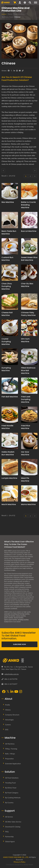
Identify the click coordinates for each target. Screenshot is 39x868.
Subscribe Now (19, 644)
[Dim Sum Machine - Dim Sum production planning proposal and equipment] (29, 328)
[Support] (20, 2)
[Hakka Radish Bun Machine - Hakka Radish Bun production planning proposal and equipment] (10, 441)
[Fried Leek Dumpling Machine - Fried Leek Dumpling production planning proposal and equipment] (29, 386)
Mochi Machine (9, 504)
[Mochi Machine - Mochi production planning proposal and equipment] (10, 493)
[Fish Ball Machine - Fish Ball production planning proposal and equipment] (10, 386)
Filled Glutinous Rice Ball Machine (28, 370)
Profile (8, 705)
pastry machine (9, 618)
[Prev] (3, 170)
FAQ (7, 832)
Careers (8, 725)
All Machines (10, 744)
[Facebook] (9, 71)
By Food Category (12, 793)
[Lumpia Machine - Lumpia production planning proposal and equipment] (10, 467)
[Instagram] (21, 692)
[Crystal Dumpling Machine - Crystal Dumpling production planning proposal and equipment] (10, 328)
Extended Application (13, 764)
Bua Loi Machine (29, 231)
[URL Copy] (23, 71)
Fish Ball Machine (10, 397)
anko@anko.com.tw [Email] (12, 674)
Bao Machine (8, 202)
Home (10, 14)
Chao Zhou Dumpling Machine (7, 286)
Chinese (17, 17)
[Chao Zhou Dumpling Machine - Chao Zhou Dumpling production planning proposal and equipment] (10, 273)
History (8, 710)
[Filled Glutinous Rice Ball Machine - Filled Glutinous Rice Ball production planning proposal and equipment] (29, 357)
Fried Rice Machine (26, 427)
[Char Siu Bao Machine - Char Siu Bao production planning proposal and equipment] (29, 273)
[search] (30, 3)
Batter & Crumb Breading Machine (28, 205)
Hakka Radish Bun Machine (8, 453)
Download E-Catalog (13, 827)
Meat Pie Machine (25, 479)
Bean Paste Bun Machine (9, 232)
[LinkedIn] (14, 71)
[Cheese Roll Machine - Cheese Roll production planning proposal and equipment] (10, 302)
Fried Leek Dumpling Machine (26, 399)
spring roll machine (10, 616)
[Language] (25, 3)
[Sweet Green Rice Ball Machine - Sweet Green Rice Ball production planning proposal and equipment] (29, 246)
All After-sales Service (13, 822)
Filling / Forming (11, 749)
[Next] (35, 170)
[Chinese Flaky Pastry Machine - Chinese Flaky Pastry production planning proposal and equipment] (29, 302)
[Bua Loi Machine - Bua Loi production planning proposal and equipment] (29, 220)
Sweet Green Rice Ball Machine (29, 259)
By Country (9, 802)
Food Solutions (19, 14)
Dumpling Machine (6, 369)
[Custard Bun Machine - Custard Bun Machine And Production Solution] (10, 246)
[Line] (17, 71)
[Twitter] (11, 71)
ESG (7, 730)
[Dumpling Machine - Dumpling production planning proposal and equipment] (10, 357)
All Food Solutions (12, 778)
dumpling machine (23, 620)
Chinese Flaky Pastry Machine (28, 314)
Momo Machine (28, 504)
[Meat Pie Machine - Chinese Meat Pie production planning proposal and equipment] (29, 467)
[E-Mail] (20, 71)
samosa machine (21, 616)
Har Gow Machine (25, 453)
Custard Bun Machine (7, 259)
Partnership (9, 837)
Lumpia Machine (9, 478)
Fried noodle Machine (7, 427)
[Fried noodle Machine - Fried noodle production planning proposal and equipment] (10, 415)
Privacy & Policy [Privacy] (20, 862)
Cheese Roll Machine (7, 314)
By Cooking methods (13, 798)
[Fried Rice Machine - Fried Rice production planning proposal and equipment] (29, 415)
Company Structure (12, 715)
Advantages (9, 720)
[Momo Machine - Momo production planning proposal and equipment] (29, 493)
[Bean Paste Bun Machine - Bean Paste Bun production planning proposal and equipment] (10, 220)
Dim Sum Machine (25, 340)
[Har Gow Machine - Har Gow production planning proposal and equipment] (29, 441)
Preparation (9, 759)
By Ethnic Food (7, 17)
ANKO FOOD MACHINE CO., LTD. (16, 857)
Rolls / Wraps (10, 754)
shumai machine (19, 618)
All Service (9, 817)
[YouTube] (16, 692)
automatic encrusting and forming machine (17, 614)
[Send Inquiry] (15, 2)
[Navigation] (36, 3)
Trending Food (10, 783)
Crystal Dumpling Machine (6, 341)
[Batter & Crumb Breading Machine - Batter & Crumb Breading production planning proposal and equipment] (29, 191)
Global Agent (10, 841)
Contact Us (7, 622)
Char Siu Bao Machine (27, 285)
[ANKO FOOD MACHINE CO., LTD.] (19, 660)
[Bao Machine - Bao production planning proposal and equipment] (10, 191)
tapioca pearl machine (11, 620)
